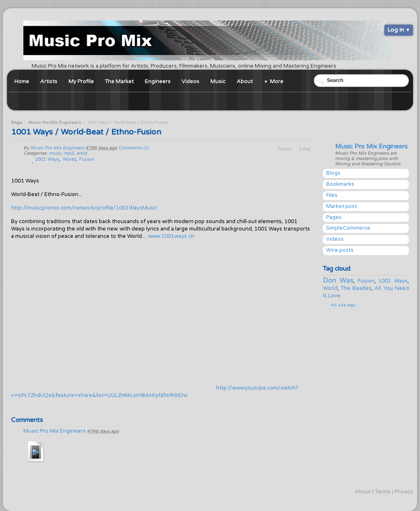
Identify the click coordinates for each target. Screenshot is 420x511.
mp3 (69, 153)
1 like (305, 149)
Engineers (158, 82)
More (277, 82)
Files (332, 195)
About (245, 82)
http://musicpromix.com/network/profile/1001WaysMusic (84, 208)
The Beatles (356, 288)
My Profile (81, 82)
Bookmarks (340, 184)
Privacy (404, 492)
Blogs (333, 173)
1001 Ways (393, 281)
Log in (396, 30)
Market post (341, 206)
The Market (119, 82)
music (55, 153)
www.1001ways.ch (171, 236)
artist (82, 153)
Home (22, 82)
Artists (49, 82)
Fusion (366, 281)
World (330, 288)
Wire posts (340, 250)
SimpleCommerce (348, 228)
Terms (383, 492)
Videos (191, 82)
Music (218, 82)
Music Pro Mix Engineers (371, 146)
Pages (334, 217)
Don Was (338, 281)
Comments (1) (134, 148)
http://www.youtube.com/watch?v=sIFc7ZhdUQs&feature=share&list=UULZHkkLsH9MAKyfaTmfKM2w (155, 392)
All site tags (344, 305)
